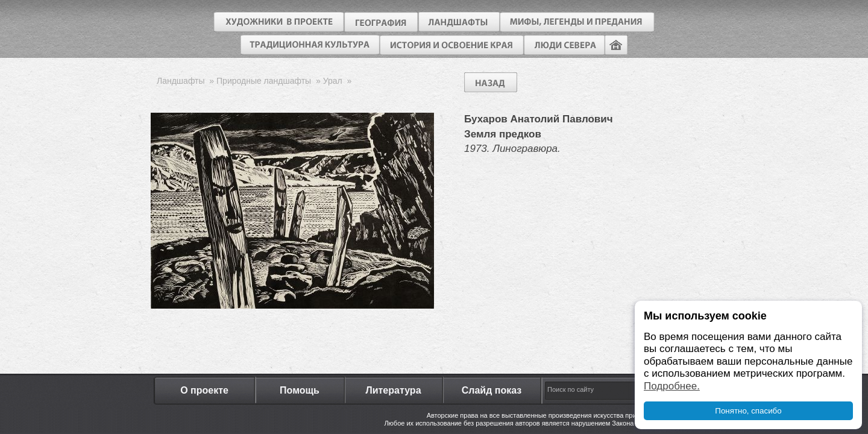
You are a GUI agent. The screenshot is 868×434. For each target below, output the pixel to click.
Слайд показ (492, 390)
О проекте (204, 390)
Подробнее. (672, 386)
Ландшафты (181, 81)
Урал (333, 81)
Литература (393, 390)
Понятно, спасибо (748, 411)
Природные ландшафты (264, 81)
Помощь (300, 390)
